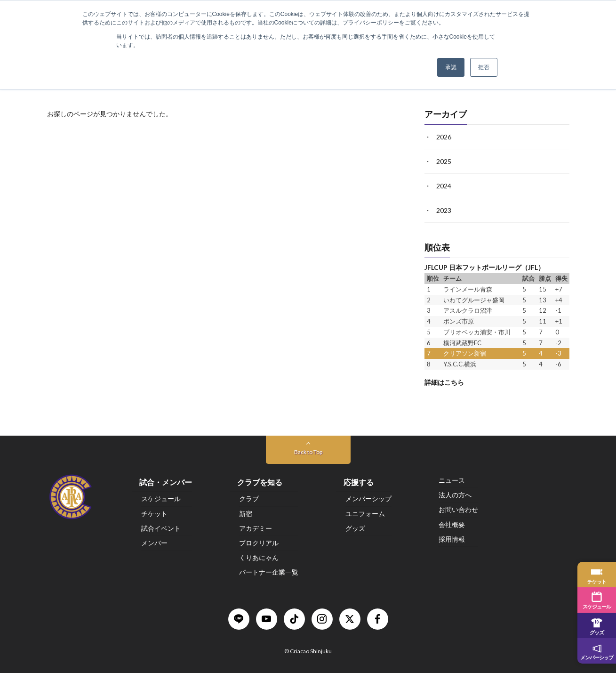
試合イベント (161, 528)
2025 (444, 161)
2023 (444, 210)
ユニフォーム (365, 514)
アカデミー (256, 528)
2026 (444, 137)
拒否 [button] (484, 67)
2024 (444, 186)
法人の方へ (455, 495)
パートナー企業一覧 (269, 572)
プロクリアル (259, 543)
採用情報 (452, 539)
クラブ (249, 499)
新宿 (246, 514)
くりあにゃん (259, 557)
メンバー (154, 543)
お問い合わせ (458, 510)
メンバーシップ (368, 499)
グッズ (355, 528)
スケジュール (161, 499)
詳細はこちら (444, 382)
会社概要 (452, 524)
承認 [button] (451, 67)
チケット (154, 514)
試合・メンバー (166, 482)
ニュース (452, 480)
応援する (359, 482)
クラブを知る (260, 482)
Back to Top (308, 452)
